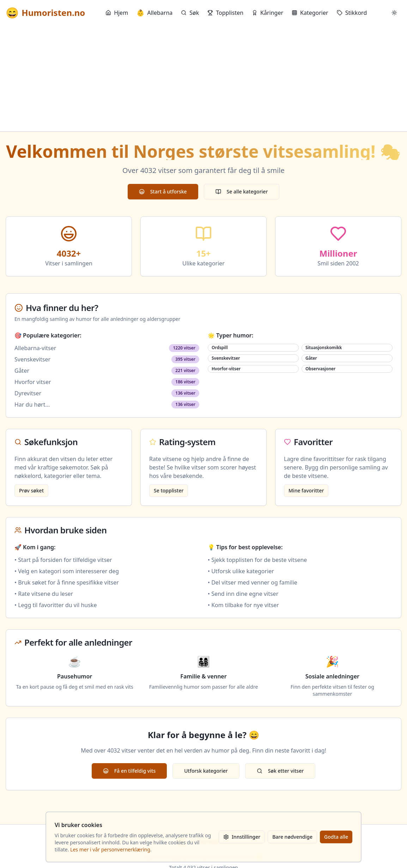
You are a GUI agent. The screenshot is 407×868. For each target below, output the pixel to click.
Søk (190, 13)
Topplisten (225, 13)
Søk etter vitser (280, 771)
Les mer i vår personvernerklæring (110, 849)
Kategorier (310, 13)
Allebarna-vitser (35, 348)
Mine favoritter (306, 490)
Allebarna (154, 13)
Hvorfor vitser (33, 382)
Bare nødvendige (292, 837)
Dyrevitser (28, 393)
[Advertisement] (203, 78)
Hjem (117, 13)
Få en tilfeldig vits (129, 771)
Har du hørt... (32, 405)
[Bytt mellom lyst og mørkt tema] (394, 13)
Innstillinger (242, 837)
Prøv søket (31, 490)
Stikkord (352, 13)
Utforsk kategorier (206, 771)
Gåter (22, 371)
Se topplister (169, 490)
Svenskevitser (32, 359)
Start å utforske (163, 191)
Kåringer (268, 13)
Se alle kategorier (242, 191)
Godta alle (336, 837)
